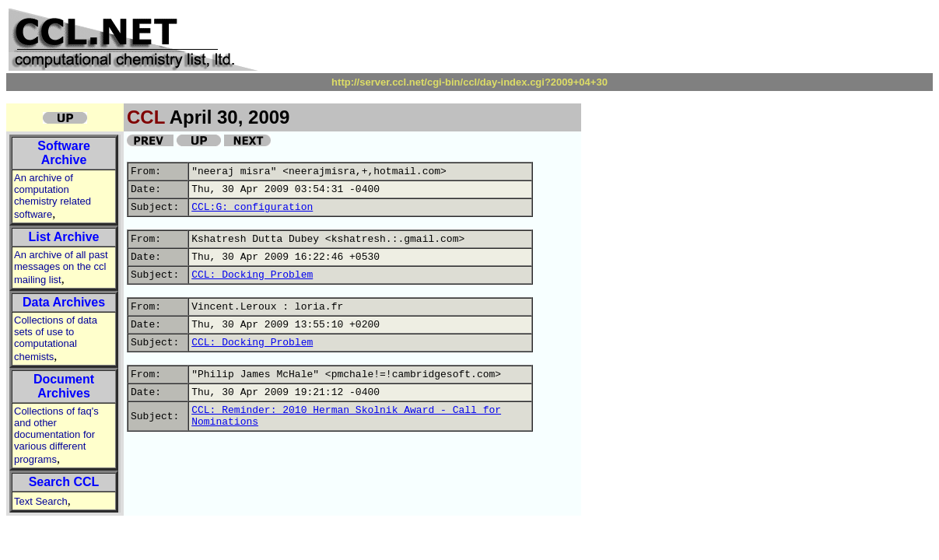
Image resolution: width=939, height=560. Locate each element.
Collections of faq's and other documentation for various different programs (56, 435)
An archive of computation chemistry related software (53, 196)
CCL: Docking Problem (252, 275)
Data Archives (64, 302)
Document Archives (64, 386)
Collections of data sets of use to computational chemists (56, 338)
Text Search (41, 501)
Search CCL (64, 482)
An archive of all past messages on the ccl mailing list (61, 267)
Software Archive (64, 153)
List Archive (64, 237)
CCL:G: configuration (252, 207)
